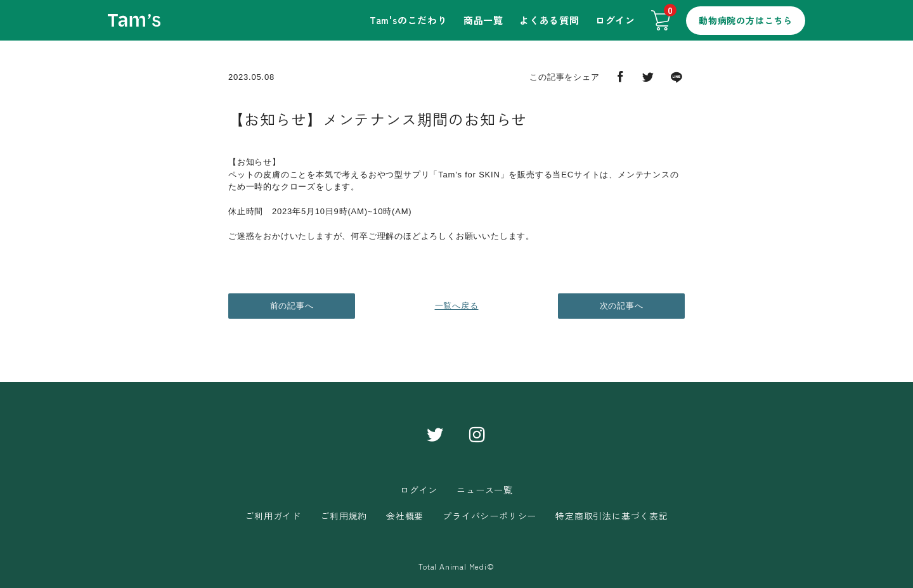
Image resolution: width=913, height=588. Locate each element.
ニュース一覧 (485, 490)
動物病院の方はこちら (746, 20)
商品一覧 (483, 20)
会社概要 (405, 516)
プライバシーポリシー (489, 516)
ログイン (615, 20)
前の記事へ (292, 306)
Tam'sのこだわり (409, 20)
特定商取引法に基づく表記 (612, 516)
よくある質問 (549, 20)
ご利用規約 (344, 516)
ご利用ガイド (273, 516)
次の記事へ (622, 306)
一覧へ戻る (457, 306)
